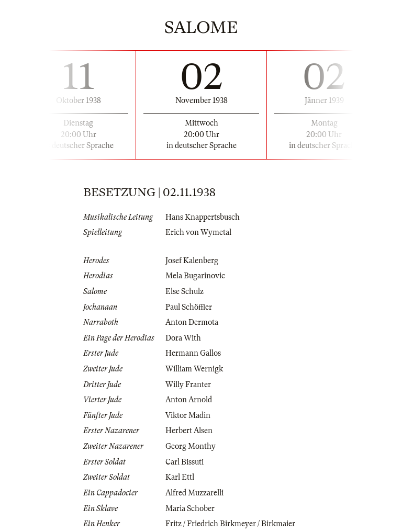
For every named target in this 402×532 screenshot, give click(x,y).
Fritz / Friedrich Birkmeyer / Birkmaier (230, 524)
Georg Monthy (191, 446)
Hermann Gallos (193, 353)
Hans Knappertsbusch (203, 217)
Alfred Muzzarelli (194, 493)
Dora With (183, 338)
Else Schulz (185, 291)
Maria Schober (190, 508)
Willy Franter (188, 384)
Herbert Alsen (189, 431)
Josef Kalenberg (192, 261)
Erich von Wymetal (198, 232)
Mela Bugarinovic (195, 276)
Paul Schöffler (189, 307)
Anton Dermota (192, 322)
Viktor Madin (188, 415)
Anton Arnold (189, 400)
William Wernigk (194, 369)
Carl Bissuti (185, 462)
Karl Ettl (180, 477)
